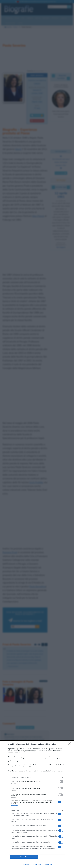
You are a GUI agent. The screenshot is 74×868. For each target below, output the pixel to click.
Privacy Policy (48, 864)
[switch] (61, 782)
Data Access (37, 864)
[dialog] (37, 804)
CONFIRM (24, 857)
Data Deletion (26, 864)
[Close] (70, 744)
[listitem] (37, 777)
